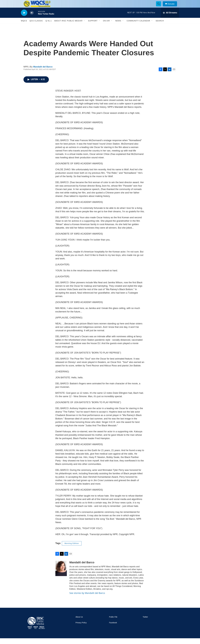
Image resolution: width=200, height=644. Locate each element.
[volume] (32, 19)
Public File (113, 623)
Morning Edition (72, 549)
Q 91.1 (49, 26)
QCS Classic (36, 26)
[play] (24, 19)
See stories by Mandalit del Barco (87, 599)
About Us (79, 623)
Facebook (113, 628)
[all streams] (170, 18)
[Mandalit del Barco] (61, 574)
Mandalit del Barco (43, 72)
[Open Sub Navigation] (84, 26)
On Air (106, 26)
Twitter (145, 623)
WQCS (24, 26)
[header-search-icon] (160, 7)
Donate (173, 7)
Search (160, 26)
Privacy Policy (81, 628)
